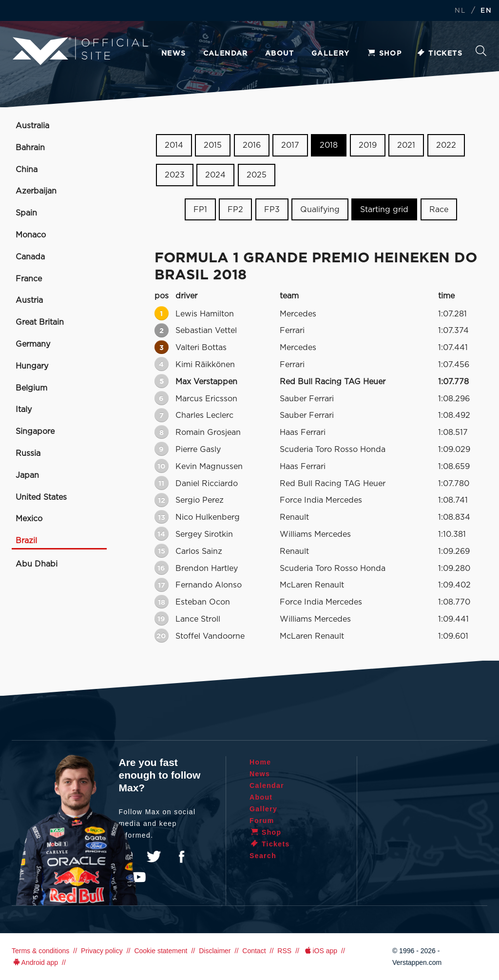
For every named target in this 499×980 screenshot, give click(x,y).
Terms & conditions (40, 951)
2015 (213, 145)
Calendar (226, 54)
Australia (32, 126)
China (27, 170)
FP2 (235, 209)
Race (439, 209)
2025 (257, 175)
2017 (290, 145)
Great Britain (40, 322)
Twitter (154, 857)
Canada (30, 257)
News (174, 54)
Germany (33, 344)
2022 (446, 145)
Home (260, 762)
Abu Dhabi (37, 564)
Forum (262, 821)
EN (486, 11)
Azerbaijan (36, 191)
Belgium (31, 388)
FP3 (272, 209)
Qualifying (320, 209)
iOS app (320, 951)
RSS (284, 951)
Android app (35, 962)
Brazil (26, 541)
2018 (329, 145)
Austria (29, 300)
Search (481, 51)
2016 (252, 145)
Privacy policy (102, 951)
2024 (215, 175)
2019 (368, 145)
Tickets (439, 54)
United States (41, 497)
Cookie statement (161, 951)
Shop (384, 54)
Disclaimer (215, 951)
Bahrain (30, 148)
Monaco (31, 235)
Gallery (331, 54)
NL (460, 11)
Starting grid (384, 209)
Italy (24, 410)
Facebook (181, 857)
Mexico (29, 519)
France (29, 279)
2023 (175, 175)
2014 (174, 145)
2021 (406, 145)
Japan (27, 475)
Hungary (32, 366)
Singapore (35, 431)
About (280, 54)
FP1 (200, 209)
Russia (28, 453)
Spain (26, 213)
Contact (254, 951)
